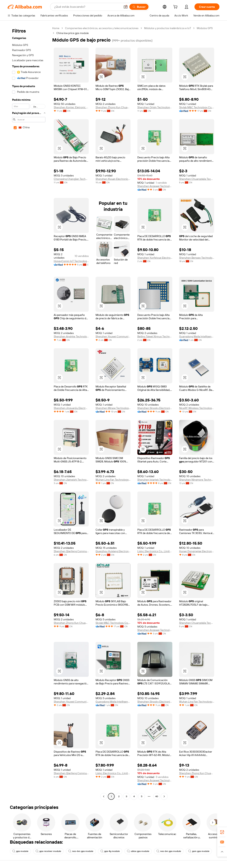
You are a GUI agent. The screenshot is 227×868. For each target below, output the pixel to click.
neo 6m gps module (169, 851)
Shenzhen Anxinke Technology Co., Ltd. (71, 336)
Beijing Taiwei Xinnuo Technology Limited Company (155, 336)
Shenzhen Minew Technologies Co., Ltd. (113, 408)
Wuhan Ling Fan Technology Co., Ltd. (113, 480)
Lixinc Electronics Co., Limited (155, 551)
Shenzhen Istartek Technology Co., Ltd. (155, 480)
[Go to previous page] (104, 796)
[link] (222, 832)
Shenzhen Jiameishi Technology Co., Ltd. (71, 480)
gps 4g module (110, 851)
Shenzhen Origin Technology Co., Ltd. (155, 107)
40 (157, 796)
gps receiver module (48, 851)
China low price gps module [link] (73, 33)
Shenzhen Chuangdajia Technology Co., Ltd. (197, 179)
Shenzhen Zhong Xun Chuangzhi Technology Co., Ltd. (113, 107)
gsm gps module (199, 851)
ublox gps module (138, 851)
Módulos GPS (205, 28)
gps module (20, 851)
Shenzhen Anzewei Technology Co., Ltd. (155, 186)
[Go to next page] (164, 796)
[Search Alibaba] (87, 7)
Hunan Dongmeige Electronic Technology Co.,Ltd (197, 551)
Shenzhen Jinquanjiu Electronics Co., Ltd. (71, 408)
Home (56, 28)
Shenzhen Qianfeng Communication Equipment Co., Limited (71, 551)
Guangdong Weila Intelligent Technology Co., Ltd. (197, 336)
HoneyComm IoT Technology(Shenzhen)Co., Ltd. (71, 261)
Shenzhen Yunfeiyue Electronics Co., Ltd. (155, 258)
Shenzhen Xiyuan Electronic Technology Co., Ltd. (113, 179)
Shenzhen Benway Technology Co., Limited (197, 258)
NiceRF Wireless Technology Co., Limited (197, 408)
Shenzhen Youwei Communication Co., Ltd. (113, 336)
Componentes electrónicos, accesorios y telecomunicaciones (102, 28)
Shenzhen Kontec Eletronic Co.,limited (71, 107)
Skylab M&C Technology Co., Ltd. (197, 107)
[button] (126, 7)
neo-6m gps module (81, 851)
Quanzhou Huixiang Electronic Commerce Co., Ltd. (113, 551)
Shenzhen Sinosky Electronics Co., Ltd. (155, 408)
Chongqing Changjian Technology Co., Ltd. (71, 179)
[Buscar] (139, 7)
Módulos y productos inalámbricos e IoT (168, 28)
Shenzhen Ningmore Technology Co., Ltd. (197, 480)
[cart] (176, 7)
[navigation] (29, 413)
